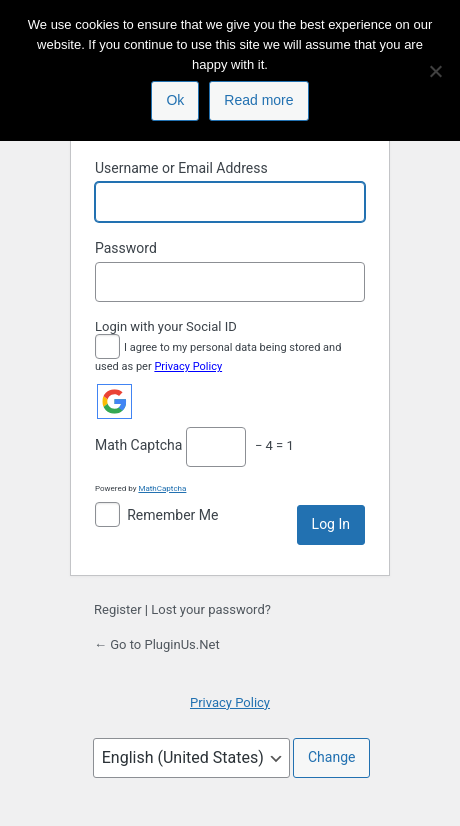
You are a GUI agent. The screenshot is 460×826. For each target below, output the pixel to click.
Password (126, 248)
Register (118, 609)
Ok (175, 100)
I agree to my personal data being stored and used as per (218, 355)
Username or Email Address (181, 168)
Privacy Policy (188, 366)
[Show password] (345, 282)
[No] (435, 71)
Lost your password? (211, 609)
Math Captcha (138, 445)
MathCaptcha (162, 488)
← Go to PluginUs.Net (157, 644)
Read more (258, 100)
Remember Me (172, 515)
